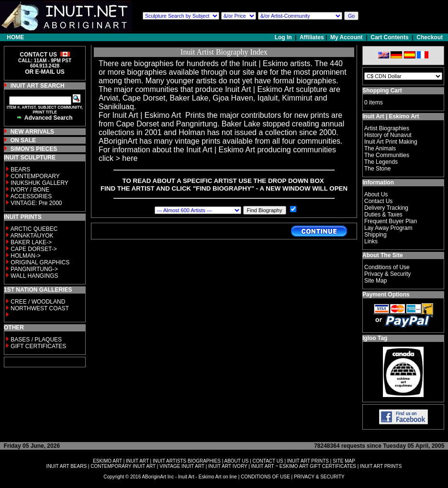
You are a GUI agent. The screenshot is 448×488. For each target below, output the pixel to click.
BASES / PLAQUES (36, 340)
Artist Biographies (387, 128)
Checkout (430, 37)
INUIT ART (137, 461)
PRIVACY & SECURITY (319, 477)
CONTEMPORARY (35, 176)
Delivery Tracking (386, 208)
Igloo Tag (375, 338)
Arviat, (109, 98)
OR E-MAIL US (45, 72)
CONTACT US (268, 461)
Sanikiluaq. (117, 107)
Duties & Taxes (383, 215)
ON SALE (23, 140)
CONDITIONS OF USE (265, 477)
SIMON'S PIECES (34, 149)
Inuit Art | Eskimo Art (259, 89)
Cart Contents (389, 37)
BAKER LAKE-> (31, 242)
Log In (284, 37)
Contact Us (378, 201)
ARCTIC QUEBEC (34, 229)
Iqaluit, (269, 98)
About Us (376, 194)
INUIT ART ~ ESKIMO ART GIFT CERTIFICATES (304, 466)
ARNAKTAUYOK (32, 236)
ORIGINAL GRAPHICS (40, 262)
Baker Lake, (190, 98)
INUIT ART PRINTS (308, 461)
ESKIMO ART (107, 461)
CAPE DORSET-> (34, 249)
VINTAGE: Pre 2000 (36, 203)
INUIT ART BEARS (67, 466)
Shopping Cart (382, 91)
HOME (15, 37)
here (130, 158)
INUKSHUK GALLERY (39, 183)
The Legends (381, 162)
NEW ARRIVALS (32, 132)
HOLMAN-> (25, 256)
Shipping (375, 235)
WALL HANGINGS (34, 276)
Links (371, 241)
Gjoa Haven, (234, 98)
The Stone (377, 169)
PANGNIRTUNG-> (34, 269)
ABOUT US (236, 461)
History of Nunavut (388, 135)
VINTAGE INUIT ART (182, 466)
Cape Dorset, (145, 98)
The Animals (380, 148)
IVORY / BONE (30, 190)
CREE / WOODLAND (37, 302)
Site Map (375, 281)
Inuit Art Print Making (391, 142)
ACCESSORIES (31, 196)
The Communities (387, 155)
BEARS (20, 170)
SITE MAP (344, 461)
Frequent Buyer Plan (391, 221)
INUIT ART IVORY (228, 466)
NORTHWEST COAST (39, 308)
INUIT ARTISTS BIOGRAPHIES (187, 461)
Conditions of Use (387, 267)
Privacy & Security (387, 274)
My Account (347, 37)
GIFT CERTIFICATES (38, 346)
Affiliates (312, 37)
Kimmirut (297, 98)
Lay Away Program (388, 228)
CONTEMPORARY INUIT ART (123, 466)
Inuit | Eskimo (265, 63)
